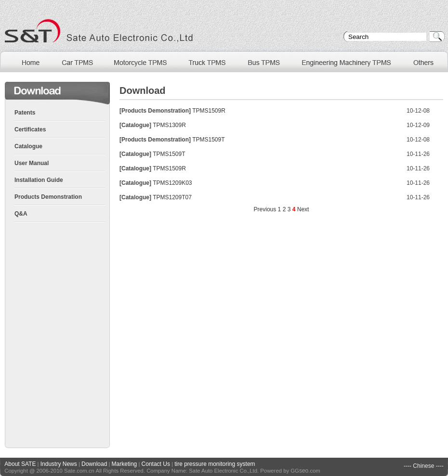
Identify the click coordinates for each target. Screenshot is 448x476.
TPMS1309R (169, 125)
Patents (25, 113)
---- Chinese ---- (424, 466)
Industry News (59, 464)
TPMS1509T (208, 140)
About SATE (20, 464)
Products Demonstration (48, 197)
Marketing (125, 464)
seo (304, 471)
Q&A (21, 214)
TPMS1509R (209, 111)
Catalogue (28, 146)
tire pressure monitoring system (215, 464)
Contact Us (156, 464)
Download (94, 464)
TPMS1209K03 (172, 183)
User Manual (32, 163)
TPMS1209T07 (172, 197)
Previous (265, 209)
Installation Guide (39, 180)
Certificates (30, 129)
